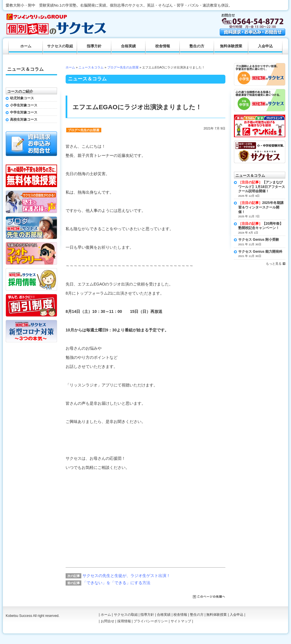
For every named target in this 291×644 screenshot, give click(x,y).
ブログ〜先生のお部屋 (123, 67)
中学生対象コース (24, 112)
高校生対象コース (24, 120)
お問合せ (108, 621)
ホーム (70, 67)
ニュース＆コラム (91, 67)
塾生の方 (197, 46)
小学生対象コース (24, 105)
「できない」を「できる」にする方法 (116, 583)
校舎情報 (163, 46)
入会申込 (265, 46)
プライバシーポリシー (151, 621)
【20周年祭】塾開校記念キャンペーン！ (261, 226)
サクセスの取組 (60, 46)
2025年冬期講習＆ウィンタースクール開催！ (261, 207)
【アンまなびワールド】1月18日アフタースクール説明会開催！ (262, 187)
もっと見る (274, 264)
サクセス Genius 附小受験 (259, 240)
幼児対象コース (22, 98)
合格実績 (128, 46)
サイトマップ (181, 621)
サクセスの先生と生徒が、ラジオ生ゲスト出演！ (126, 576)
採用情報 (124, 621)
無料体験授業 (231, 46)
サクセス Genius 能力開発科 (260, 252)
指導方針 (94, 46)
